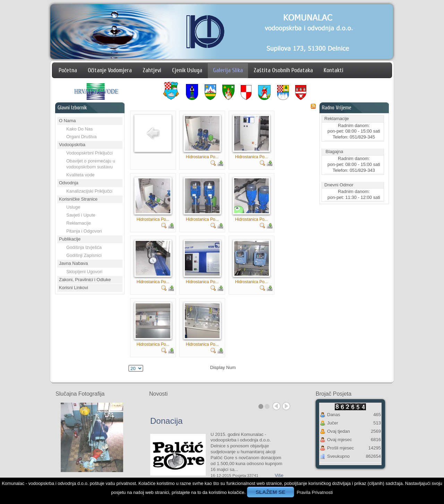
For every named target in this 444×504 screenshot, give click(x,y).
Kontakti (334, 70)
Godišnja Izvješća (84, 247)
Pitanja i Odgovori (84, 231)
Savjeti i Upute (81, 215)
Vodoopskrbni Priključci (89, 153)
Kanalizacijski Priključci (89, 191)
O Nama (67, 121)
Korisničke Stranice (78, 199)
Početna (68, 70)
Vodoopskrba (72, 145)
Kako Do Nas (80, 129)
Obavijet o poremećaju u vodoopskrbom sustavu (91, 164)
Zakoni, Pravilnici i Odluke (85, 280)
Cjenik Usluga (187, 70)
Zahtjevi (152, 70)
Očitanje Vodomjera (110, 70)
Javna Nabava (73, 263)
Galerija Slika (228, 70)
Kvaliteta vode (80, 175)
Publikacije (70, 239)
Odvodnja (69, 183)
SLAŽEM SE (271, 492)
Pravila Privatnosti (315, 492)
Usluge (73, 207)
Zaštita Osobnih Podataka (283, 70)
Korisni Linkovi (74, 288)
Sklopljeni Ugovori (84, 272)
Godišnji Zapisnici (84, 255)
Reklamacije (79, 223)
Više (279, 475)
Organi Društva (81, 137)
